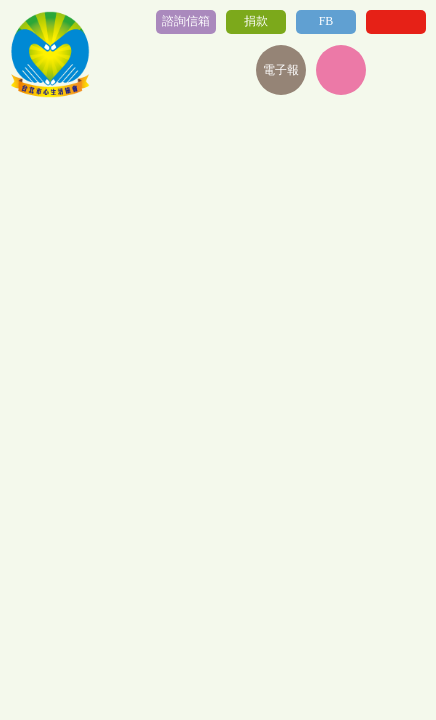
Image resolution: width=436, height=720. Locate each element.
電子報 (281, 70)
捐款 (256, 21)
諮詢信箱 (186, 21)
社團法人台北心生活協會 (50, 55)
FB (326, 21)
